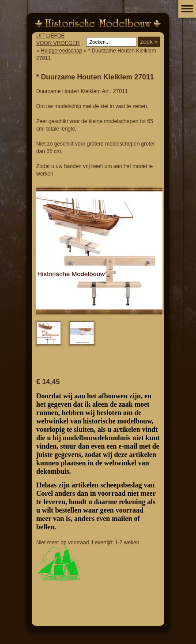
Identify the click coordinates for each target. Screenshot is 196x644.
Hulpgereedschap (61, 51)
